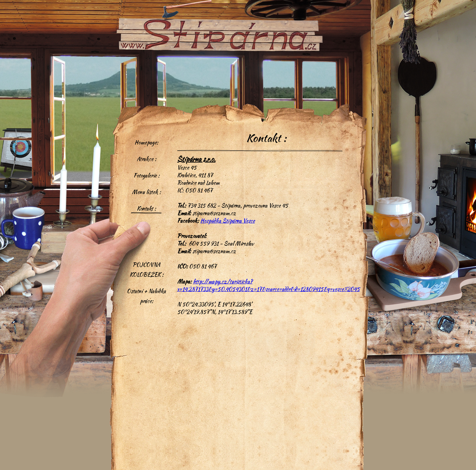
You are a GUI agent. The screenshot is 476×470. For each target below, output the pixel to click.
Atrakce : (147, 159)
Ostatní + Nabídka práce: (146, 296)
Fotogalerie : (147, 176)
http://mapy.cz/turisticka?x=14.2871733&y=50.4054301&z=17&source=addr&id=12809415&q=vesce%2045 (269, 285)
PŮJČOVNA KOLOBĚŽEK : (147, 270)
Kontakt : (146, 209)
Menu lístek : (146, 192)
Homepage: (146, 143)
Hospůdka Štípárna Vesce (228, 221)
